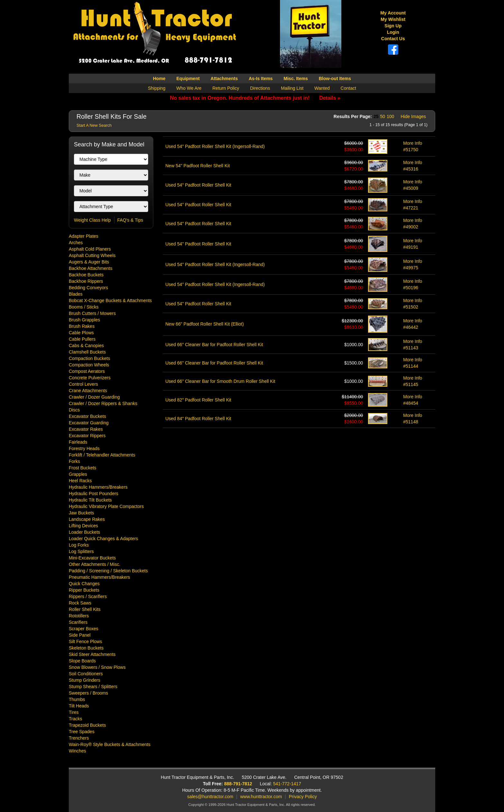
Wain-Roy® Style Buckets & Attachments (110, 744)
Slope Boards (82, 661)
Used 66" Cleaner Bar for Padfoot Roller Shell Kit (214, 345)
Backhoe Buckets (86, 275)
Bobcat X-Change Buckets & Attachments (110, 300)
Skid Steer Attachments (92, 654)
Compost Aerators (87, 371)
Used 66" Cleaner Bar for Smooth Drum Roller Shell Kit (221, 381)
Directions (260, 88)
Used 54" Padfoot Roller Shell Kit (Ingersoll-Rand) (215, 146)
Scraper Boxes (84, 629)
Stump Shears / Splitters (93, 687)
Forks (74, 461)
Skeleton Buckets (86, 648)
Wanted (322, 88)
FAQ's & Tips (130, 220)
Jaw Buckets (81, 513)
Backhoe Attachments (90, 268)
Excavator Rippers (87, 436)
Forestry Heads (84, 448)
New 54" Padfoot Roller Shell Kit (198, 166)
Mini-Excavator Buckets (92, 558)
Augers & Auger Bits (89, 262)
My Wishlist (393, 19)
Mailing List (292, 88)
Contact (348, 88)
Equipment (188, 78)
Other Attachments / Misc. (94, 564)
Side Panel (80, 635)
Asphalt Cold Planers (90, 249)
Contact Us (393, 39)
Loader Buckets (84, 532)
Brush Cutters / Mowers (92, 313)
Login (393, 32)
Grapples (78, 474)
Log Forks (79, 545)
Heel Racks (80, 481)
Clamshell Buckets (87, 352)
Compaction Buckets (89, 358)
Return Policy (226, 88)
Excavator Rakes (86, 429)
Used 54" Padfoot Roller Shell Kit (198, 185)
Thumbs (77, 699)
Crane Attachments (88, 391)
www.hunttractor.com (261, 797)
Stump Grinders (85, 680)
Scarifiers (78, 622)
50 (382, 116)
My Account (393, 13)
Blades (76, 294)
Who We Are (189, 88)
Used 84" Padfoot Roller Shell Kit (198, 419)
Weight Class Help (92, 220)
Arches (76, 243)
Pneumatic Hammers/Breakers (99, 577)
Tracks (75, 719)
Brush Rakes (82, 326)
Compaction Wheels (89, 365)
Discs (74, 410)
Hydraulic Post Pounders (94, 494)
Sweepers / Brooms (88, 693)
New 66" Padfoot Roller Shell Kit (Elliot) (205, 324)
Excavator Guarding (89, 423)
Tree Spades (82, 732)
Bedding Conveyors (88, 288)
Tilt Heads (79, 706)
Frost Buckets (83, 468)
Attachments (224, 78)
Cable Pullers (82, 339)
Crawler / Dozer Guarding (94, 397)
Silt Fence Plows (85, 641)
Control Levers (83, 384)
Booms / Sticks (84, 307)
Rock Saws (80, 603)
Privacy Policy (303, 797)
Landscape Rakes (87, 519)
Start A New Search (94, 125)
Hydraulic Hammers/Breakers (98, 487)
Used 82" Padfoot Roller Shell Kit (198, 400)
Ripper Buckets (84, 590)
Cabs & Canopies (86, 346)
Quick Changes (84, 584)
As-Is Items (261, 78)
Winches (77, 751)
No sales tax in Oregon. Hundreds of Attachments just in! (255, 98)
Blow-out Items (335, 78)
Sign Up (393, 26)
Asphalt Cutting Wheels (92, 255)
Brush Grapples (84, 320)
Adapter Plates (84, 236)
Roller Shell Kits (85, 609)
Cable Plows (81, 333)
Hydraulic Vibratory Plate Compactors (106, 506)
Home (159, 78)
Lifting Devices (83, 526)
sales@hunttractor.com (210, 797)
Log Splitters (81, 551)
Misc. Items (296, 78)
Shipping (157, 88)
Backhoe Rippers (86, 281)
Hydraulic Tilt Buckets (90, 500)
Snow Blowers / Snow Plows (97, 667)
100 (390, 116)
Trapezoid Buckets (87, 725)
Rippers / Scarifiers (88, 596)
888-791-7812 (238, 784)
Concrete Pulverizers (90, 378)
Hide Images (413, 116)
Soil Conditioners (86, 674)
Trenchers (79, 738)
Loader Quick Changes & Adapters (104, 539)
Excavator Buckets (87, 416)
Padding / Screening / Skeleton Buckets (108, 571)
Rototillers (79, 616)
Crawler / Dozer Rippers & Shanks (103, 403)
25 (376, 116)
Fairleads (78, 442)
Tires (74, 712)
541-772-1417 (287, 784)
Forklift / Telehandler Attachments (102, 455)
